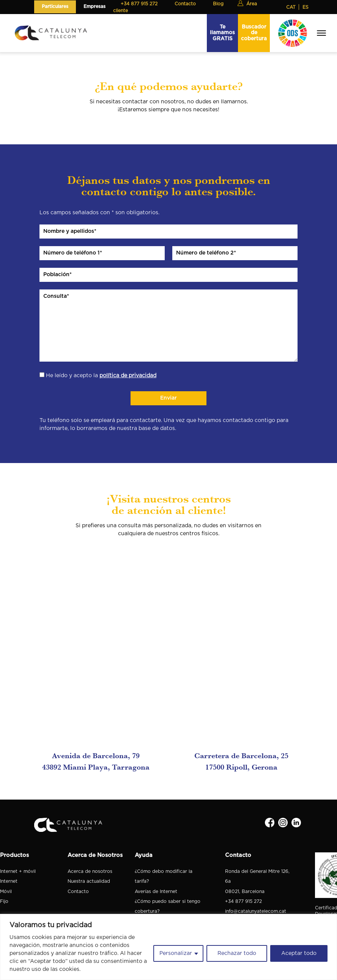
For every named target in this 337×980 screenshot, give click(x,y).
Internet (9, 881)
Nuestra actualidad (89, 881)
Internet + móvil (18, 871)
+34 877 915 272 (243, 901)
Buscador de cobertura (254, 33)
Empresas (94, 6)
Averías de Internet (156, 891)
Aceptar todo (299, 953)
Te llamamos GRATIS (222, 33)
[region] (168, 947)
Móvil (6, 891)
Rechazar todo (237, 953)
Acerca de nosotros (90, 871)
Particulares (55, 6)
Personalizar (176, 953)
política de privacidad (128, 376)
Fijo (4, 901)
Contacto (78, 891)
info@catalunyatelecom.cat (256, 911)
